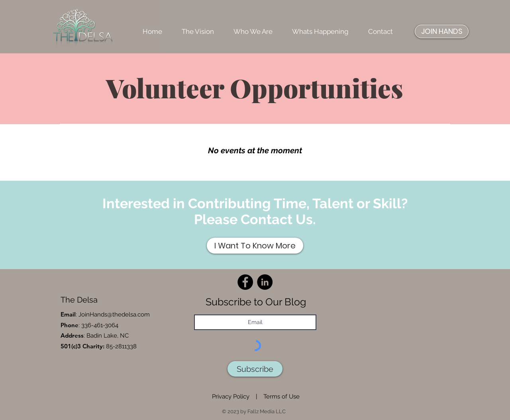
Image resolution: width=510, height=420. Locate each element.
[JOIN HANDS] (442, 31)
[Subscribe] (255, 369)
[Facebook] (245, 282)
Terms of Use (281, 397)
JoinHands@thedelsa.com (114, 315)
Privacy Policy (231, 397)
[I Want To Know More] (255, 246)
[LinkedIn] (265, 282)
